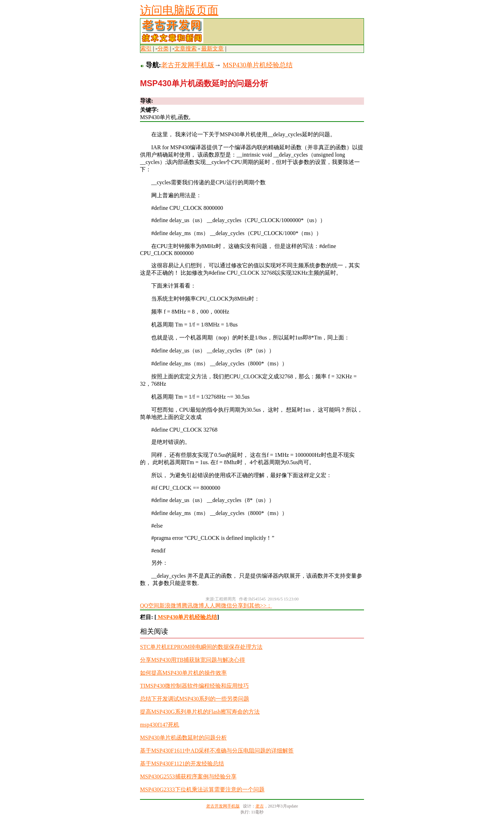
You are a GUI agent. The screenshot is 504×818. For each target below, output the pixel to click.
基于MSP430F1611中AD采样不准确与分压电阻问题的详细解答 (217, 751)
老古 (260, 806)
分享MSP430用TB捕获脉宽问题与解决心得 (192, 660)
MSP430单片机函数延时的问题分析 (183, 738)
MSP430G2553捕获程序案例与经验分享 (188, 776)
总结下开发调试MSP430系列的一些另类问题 (195, 699)
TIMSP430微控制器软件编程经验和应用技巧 (194, 686)
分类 (163, 49)
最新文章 (212, 49)
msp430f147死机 (160, 725)
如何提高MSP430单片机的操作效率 (183, 673)
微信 (226, 606)
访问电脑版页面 (179, 10)
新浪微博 (170, 606)
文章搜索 (185, 49)
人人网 (212, 606)
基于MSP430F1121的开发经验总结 (182, 764)
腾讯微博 (193, 606)
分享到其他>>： (252, 606)
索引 (146, 49)
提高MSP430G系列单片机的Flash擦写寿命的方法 (200, 712)
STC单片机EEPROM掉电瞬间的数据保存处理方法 (201, 647)
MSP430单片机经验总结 (258, 65)
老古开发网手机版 (188, 65)
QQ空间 (150, 606)
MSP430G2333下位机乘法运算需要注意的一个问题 (202, 789)
